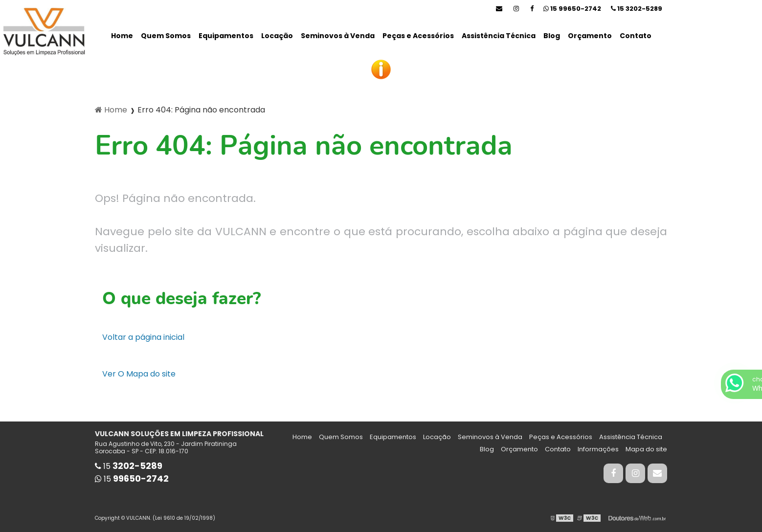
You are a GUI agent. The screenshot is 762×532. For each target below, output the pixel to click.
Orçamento (590, 36)
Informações (598, 449)
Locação (277, 36)
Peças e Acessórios (418, 36)
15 (637, 9)
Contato (636, 36)
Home (122, 36)
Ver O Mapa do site (139, 374)
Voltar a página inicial (143, 337)
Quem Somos (166, 36)
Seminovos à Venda (338, 36)
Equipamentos (226, 36)
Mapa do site (646, 449)
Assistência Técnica (499, 36)
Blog (552, 36)
